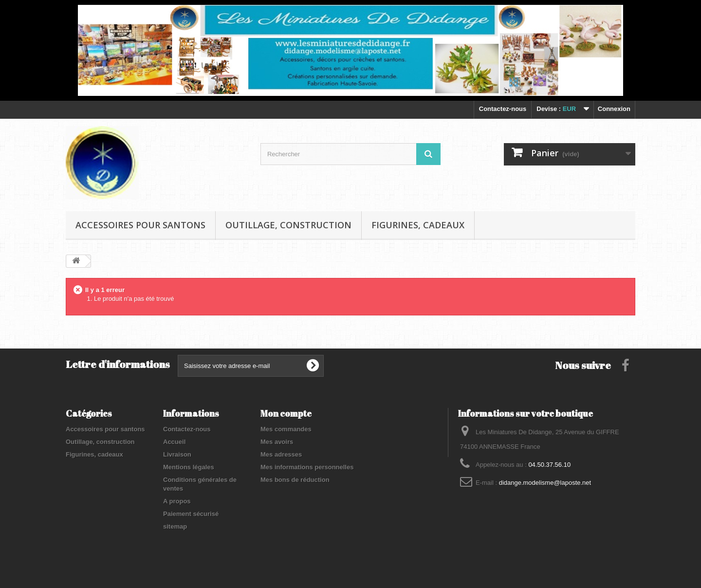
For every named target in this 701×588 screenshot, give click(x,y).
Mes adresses (281, 454)
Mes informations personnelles (307, 467)
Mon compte (286, 413)
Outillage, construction (288, 225)
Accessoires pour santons (140, 225)
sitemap (175, 526)
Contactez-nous (503, 109)
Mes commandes (286, 429)
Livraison (177, 454)
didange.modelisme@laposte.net (545, 483)
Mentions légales (189, 467)
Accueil (174, 442)
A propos (177, 501)
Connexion (614, 109)
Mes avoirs (277, 442)
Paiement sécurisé (191, 514)
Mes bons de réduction (295, 480)
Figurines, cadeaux (418, 225)
